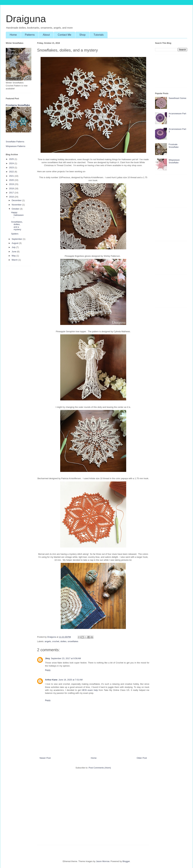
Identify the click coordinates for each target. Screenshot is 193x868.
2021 (12, 176)
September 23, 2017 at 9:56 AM (66, 658)
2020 (12, 180)
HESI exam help (90, 690)
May (14, 256)
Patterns (30, 35)
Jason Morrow (103, 861)
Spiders (15, 234)
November (17, 205)
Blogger (126, 861)
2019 (12, 184)
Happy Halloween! (17, 215)
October (16, 209)
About (46, 35)
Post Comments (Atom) (100, 768)
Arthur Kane (51, 680)
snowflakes (73, 641)
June (14, 252)
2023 (12, 168)
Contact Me (64, 35)
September (17, 239)
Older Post (142, 758)
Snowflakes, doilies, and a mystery (17, 226)
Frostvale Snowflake (174, 146)
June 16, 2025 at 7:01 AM (70, 680)
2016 (12, 197)
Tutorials (99, 35)
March (15, 260)
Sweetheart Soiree (177, 98)
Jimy (48, 658)
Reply (48, 670)
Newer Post (45, 758)
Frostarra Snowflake (18, 105)
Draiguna (26, 19)
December (17, 200)
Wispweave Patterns (16, 146)
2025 (12, 159)
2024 (12, 163)
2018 (12, 188)
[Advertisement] (93, 809)
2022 (12, 172)
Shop (82, 35)
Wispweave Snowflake (174, 161)
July (14, 247)
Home (13, 35)
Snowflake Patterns (15, 142)
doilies (63, 641)
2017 (12, 193)
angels (48, 641)
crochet (56, 641)
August (15, 243)
